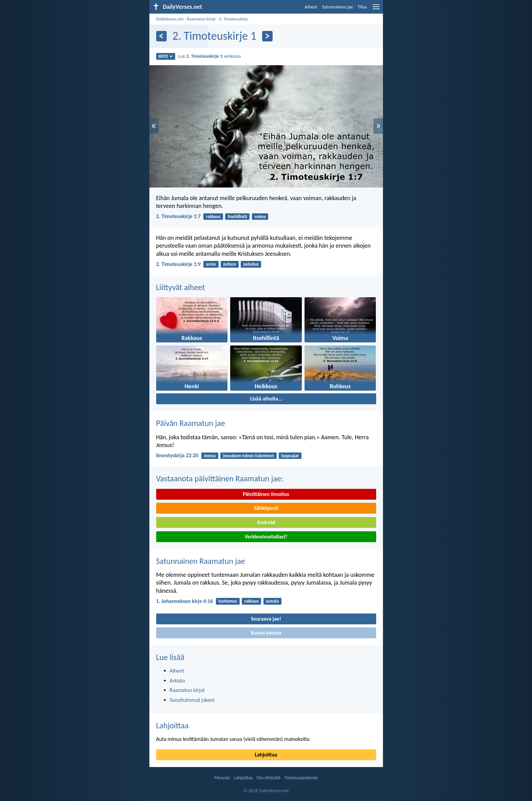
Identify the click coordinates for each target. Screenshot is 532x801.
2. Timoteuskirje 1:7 (179, 216)
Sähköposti (266, 508)
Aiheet (311, 7)
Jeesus (210, 456)
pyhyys (230, 264)
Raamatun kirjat (201, 19)
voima (260, 217)
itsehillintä (237, 217)
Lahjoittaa (172, 725)
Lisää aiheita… (266, 399)
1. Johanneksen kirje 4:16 (185, 601)
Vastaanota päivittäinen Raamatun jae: (220, 478)
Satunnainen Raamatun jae (201, 561)
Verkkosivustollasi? (266, 537)
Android (266, 522)
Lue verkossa (210, 56)
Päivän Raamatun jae (191, 423)
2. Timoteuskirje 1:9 (179, 264)
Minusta (222, 778)
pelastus (251, 264)
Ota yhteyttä (269, 778)
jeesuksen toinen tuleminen (249, 456)
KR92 (166, 56)
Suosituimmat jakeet (192, 700)
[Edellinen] (161, 36)
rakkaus (213, 217)
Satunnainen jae (337, 7)
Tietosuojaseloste (301, 778)
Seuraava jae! (266, 619)
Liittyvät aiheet (181, 287)
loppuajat (290, 456)
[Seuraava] (267, 36)
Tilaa (362, 7)
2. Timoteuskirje (233, 19)
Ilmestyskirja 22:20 (177, 455)
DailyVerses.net (170, 19)
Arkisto (178, 681)
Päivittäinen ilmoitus (266, 494)
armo (211, 264)
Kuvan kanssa (266, 633)
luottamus (228, 601)
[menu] (376, 9)
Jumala (272, 601)
